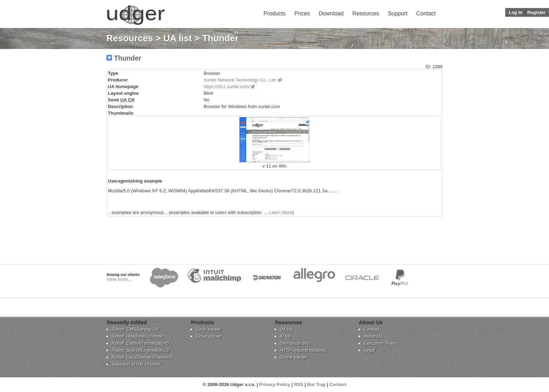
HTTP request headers (303, 350)
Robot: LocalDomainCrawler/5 (142, 357)
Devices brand (294, 343)
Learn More (280, 212)
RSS (298, 384)
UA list (178, 38)
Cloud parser (209, 336)
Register (536, 12)
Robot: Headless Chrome (137, 336)
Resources (366, 13)
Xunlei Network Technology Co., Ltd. (240, 80)
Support (398, 13)
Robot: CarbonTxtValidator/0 (140, 343)
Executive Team (380, 343)
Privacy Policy (274, 384)
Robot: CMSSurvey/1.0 (135, 329)
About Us (373, 336)
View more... (119, 279)
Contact (426, 13)
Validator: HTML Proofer (136, 364)
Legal (369, 350)
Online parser (293, 357)
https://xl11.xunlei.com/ (227, 87)
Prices (302, 13)
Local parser (208, 329)
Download (331, 13)
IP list (285, 336)
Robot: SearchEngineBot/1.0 (141, 350)
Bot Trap (316, 384)
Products (275, 13)
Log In (516, 12)
